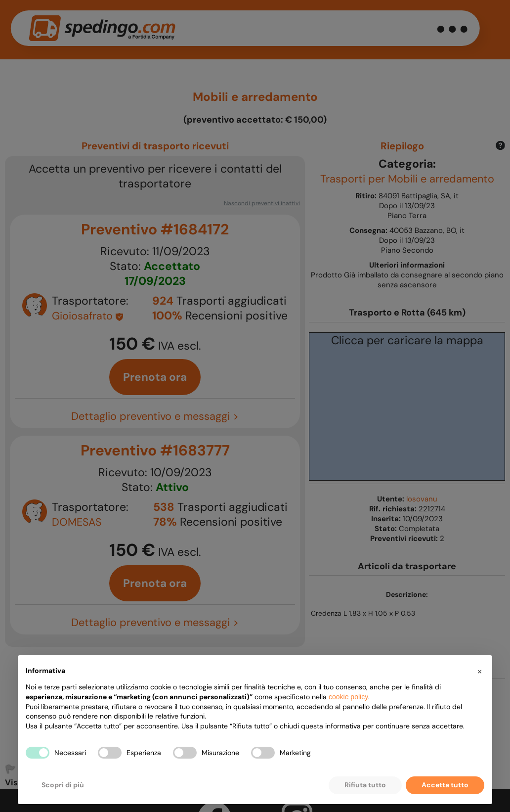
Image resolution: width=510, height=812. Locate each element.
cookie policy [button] (348, 697)
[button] (479, 671)
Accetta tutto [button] (445, 785)
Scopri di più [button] (63, 785)
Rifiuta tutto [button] (365, 785)
